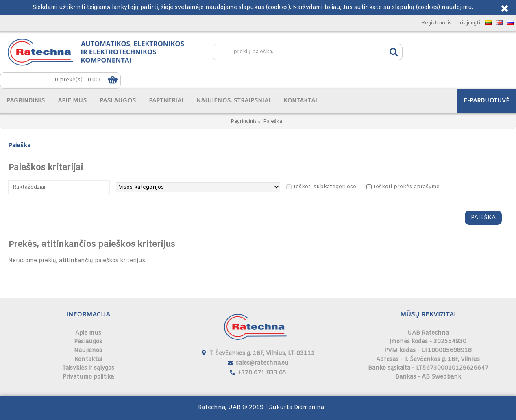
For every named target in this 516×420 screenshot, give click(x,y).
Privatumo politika (88, 377)
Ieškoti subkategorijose (325, 187)
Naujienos (88, 351)
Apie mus (88, 333)
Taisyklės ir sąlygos (88, 368)
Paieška (273, 122)
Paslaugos (88, 342)
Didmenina (309, 408)
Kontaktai (88, 360)
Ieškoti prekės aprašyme (407, 187)
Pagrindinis (244, 122)
